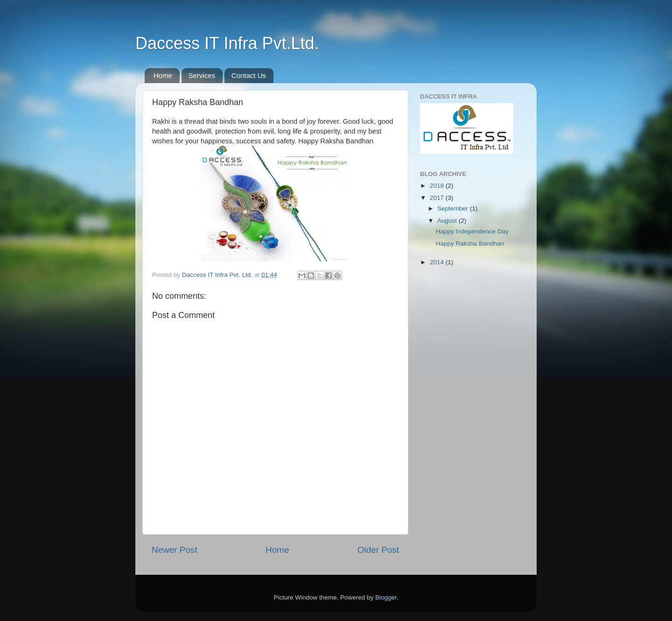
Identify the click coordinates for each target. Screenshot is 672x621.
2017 (438, 198)
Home (163, 75)
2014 (438, 262)
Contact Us (249, 75)
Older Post (378, 550)
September (454, 208)
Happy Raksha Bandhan (470, 243)
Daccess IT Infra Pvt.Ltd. (227, 43)
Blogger (386, 597)
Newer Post (175, 550)
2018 (438, 186)
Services (202, 75)
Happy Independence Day (472, 231)
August (448, 221)
